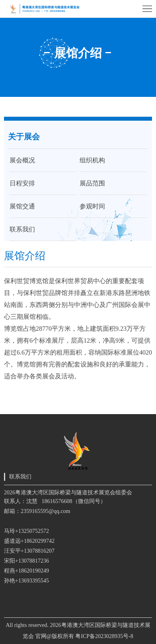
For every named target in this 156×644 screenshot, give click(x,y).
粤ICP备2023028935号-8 (104, 636)
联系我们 (22, 229)
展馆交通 (22, 206)
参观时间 (92, 206)
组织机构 (92, 160)
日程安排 (22, 183)
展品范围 (92, 183)
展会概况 (22, 160)
